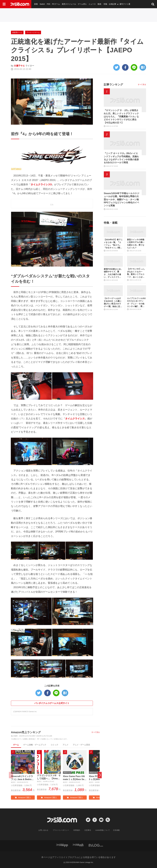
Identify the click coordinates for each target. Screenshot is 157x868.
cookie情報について (103, 830)
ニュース (92, 4)
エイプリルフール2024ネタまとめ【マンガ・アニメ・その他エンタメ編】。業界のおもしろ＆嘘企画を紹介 (136, 303)
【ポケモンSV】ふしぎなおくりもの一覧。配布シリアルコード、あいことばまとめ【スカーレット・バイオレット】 (136, 273)
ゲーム (16, 745)
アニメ (66, 745)
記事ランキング (113, 85)
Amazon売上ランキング (26, 732)
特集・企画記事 (110, 4)
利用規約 (77, 830)
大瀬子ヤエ (19, 66)
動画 (99, 4)
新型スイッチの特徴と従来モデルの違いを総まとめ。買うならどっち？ (136, 244)
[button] (100, 775)
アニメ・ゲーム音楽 (81, 745)
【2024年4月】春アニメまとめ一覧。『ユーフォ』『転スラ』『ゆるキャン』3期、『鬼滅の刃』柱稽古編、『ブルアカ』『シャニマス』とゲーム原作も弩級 (113, 244)
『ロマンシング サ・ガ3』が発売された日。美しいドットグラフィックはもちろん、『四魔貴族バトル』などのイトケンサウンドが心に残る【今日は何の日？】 (121, 116)
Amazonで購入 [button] (23, 797)
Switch (42, 4)
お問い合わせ (43, 830)
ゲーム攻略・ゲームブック (35, 745)
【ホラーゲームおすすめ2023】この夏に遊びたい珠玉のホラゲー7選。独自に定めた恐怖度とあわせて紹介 (113, 303)
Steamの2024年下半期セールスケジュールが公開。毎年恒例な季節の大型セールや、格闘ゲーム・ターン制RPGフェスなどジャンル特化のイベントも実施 (122, 200)
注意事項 (88, 830)
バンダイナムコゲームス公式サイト (52, 703)
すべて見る (96, 732)
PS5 (48, 4)
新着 (36, 4)
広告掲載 (116, 830)
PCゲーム (56, 4)
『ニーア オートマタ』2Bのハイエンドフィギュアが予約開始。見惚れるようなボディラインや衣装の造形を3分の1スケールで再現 (121, 158)
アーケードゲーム (33, 32)
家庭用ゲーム (17, 32)
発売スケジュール (69, 4)
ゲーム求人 (82, 4)
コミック (54, 745)
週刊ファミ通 (125, 4)
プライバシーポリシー (61, 830)
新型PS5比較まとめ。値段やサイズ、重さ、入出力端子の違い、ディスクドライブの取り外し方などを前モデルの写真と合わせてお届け (113, 273)
